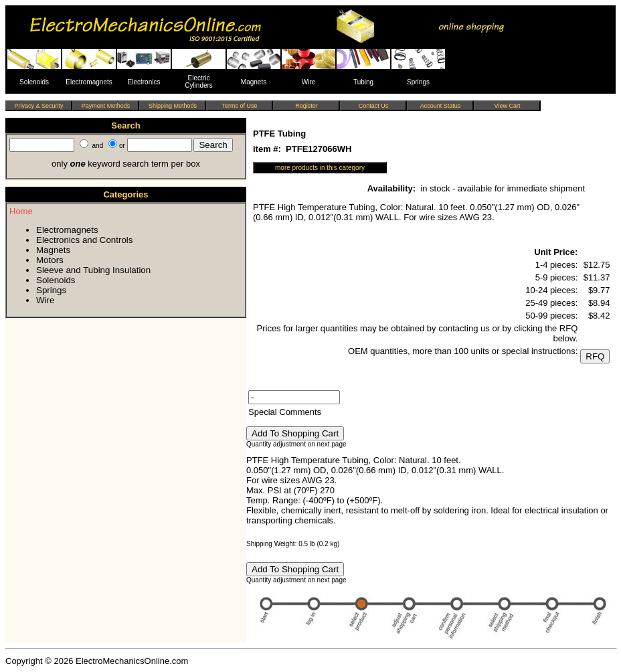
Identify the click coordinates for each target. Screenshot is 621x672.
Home (21, 211)
